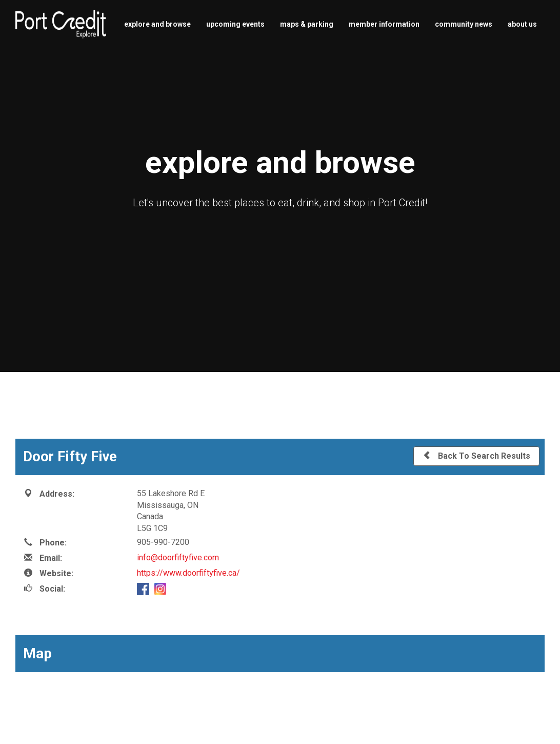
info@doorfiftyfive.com (178, 557)
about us (522, 24)
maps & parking (307, 24)
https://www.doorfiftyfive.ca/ (188, 573)
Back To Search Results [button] (476, 456)
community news (464, 24)
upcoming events (235, 24)
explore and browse (157, 24)
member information (384, 24)
